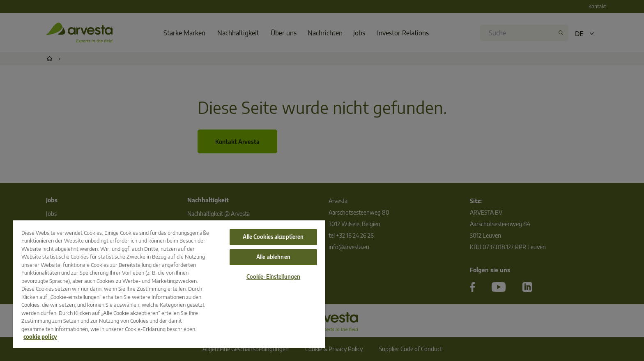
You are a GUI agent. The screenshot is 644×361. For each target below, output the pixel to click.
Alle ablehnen (273, 257)
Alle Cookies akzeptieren (273, 237)
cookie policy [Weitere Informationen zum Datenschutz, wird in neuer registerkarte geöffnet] (40, 337)
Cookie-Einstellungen (274, 277)
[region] (169, 284)
